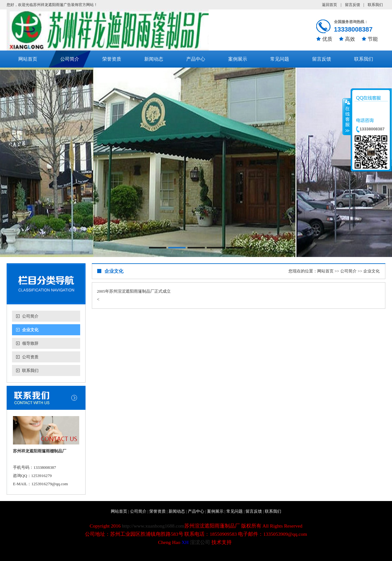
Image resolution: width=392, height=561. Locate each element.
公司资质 (30, 357)
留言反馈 (353, 5)
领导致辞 (30, 343)
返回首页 (330, 5)
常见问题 (280, 59)
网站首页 (28, 59)
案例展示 (238, 59)
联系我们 (375, 5)
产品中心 (196, 59)
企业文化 (30, 330)
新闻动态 (154, 59)
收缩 (347, 116)
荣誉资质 (112, 59)
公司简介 (70, 59)
